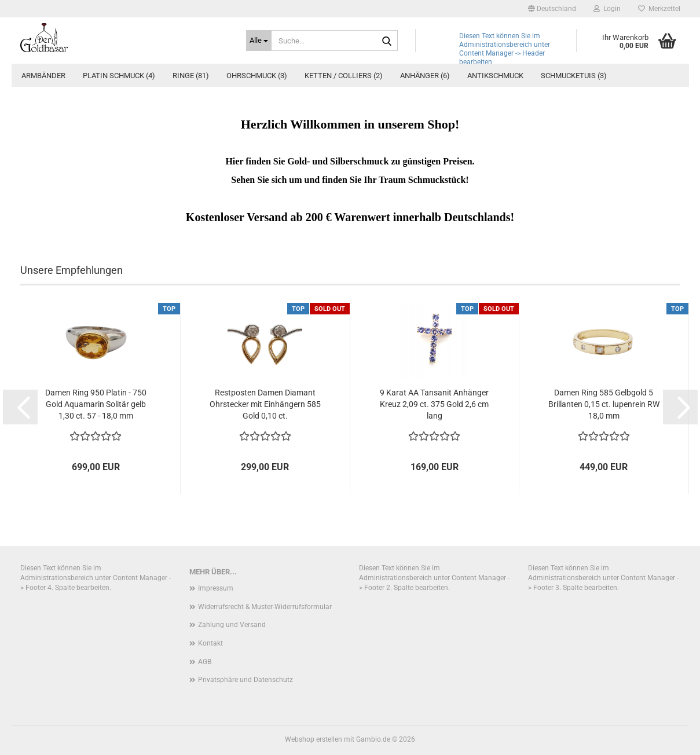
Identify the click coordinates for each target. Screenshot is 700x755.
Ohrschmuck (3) (257, 76)
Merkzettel (659, 9)
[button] (552, 9)
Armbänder (43, 76)
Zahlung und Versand (232, 625)
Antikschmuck (495, 76)
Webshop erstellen (314, 739)
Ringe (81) (191, 76)
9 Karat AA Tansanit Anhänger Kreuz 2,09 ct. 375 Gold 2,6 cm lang (434, 404)
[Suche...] (259, 41)
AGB (205, 662)
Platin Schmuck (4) (119, 76)
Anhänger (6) (425, 76)
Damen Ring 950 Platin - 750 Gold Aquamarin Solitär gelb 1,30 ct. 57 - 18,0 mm (96, 404)
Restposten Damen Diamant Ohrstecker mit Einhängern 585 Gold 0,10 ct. (265, 404)
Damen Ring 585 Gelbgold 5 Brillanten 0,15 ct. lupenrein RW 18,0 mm (604, 404)
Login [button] (607, 9)
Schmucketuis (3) (574, 76)
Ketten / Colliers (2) (344, 76)
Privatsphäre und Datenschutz (245, 680)
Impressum (216, 588)
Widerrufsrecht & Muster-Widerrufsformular (265, 607)
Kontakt (210, 643)
